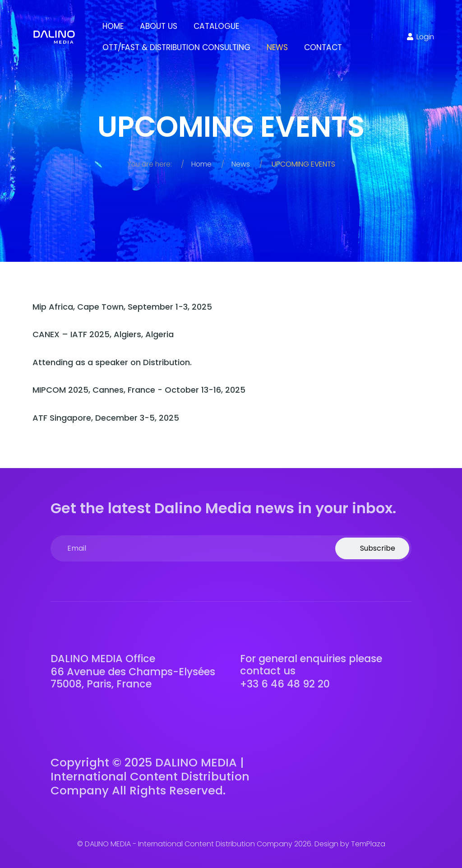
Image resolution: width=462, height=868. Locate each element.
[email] (231, 548)
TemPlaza (368, 844)
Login (420, 37)
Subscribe (377, 548)
